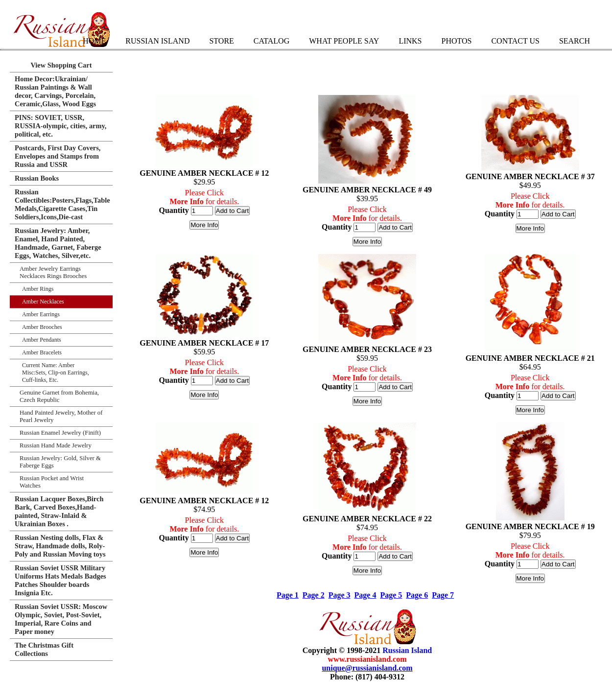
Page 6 (417, 595)
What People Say (344, 41)
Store (221, 41)
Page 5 (391, 595)
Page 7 (443, 595)
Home (94, 41)
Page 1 (288, 595)
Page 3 (340, 595)
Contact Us (515, 41)
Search (575, 41)
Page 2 (314, 595)
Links (410, 41)
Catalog (271, 41)
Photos (456, 41)
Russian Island (157, 41)
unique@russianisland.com (367, 668)
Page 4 (365, 595)
